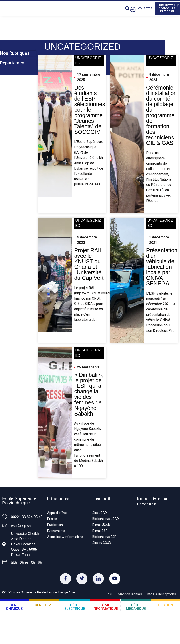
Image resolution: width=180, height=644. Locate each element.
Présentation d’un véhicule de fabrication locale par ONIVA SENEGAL (162, 268)
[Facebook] (65, 580)
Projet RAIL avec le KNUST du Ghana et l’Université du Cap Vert (89, 266)
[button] (127, 9)
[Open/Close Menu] (120, 9)
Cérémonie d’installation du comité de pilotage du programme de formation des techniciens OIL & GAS (162, 117)
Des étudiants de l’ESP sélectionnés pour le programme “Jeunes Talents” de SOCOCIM (90, 111)
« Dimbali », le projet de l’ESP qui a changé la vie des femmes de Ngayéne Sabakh (89, 396)
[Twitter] (82, 580)
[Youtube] (115, 580)
